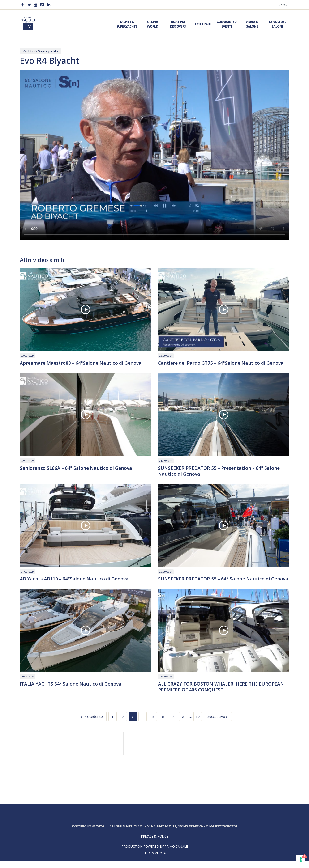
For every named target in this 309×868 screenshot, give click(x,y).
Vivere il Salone (252, 24)
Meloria (160, 860)
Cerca (283, 5)
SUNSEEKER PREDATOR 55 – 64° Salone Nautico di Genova (215, 582)
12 (198, 723)
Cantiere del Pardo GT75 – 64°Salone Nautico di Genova (222, 363)
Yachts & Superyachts (127, 24)
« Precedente (92, 723)
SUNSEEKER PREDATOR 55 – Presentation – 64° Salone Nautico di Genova (219, 471)
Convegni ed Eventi (227, 24)
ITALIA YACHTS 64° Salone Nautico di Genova (71, 690)
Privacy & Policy (154, 843)
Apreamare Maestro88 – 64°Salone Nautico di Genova (81, 363)
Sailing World (152, 24)
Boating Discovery (178, 24)
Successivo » (218, 723)
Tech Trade (202, 24)
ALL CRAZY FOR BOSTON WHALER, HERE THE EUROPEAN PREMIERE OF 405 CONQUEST (222, 694)
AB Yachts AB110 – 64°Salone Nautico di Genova (75, 579)
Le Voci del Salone (278, 24)
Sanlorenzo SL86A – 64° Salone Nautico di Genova (76, 468)
